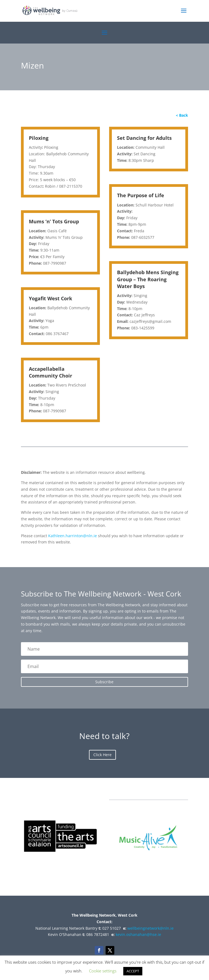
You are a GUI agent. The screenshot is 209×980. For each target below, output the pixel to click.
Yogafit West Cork (50, 298)
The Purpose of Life (141, 195)
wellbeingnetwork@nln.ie (150, 928)
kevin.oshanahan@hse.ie (138, 934)
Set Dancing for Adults (144, 138)
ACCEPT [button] (133, 971)
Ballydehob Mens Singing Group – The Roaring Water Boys (148, 279)
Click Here (102, 755)
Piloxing (39, 138)
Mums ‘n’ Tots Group (54, 221)
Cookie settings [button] (103, 971)
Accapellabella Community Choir (50, 372)
